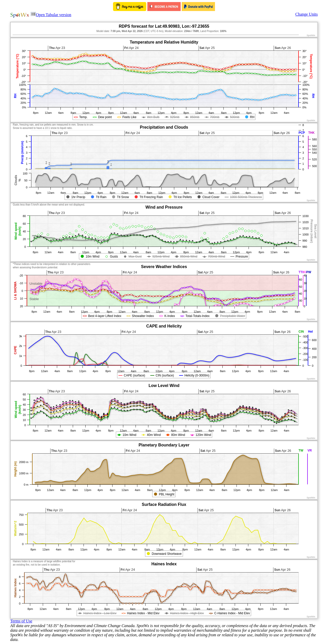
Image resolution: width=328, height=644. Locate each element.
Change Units (306, 14)
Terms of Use (21, 621)
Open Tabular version (51, 15)
